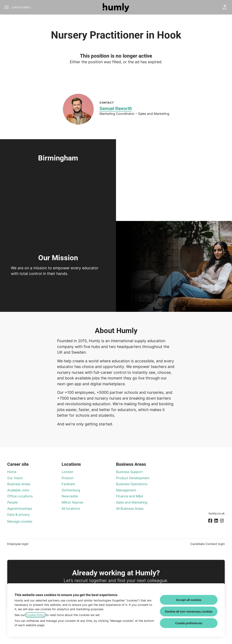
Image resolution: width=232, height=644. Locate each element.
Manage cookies (20, 521)
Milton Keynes (72, 502)
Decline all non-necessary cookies (189, 611)
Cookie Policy (35, 615)
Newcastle (70, 496)
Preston (68, 478)
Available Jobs (18, 490)
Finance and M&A (130, 496)
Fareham (68, 484)
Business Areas (19, 484)
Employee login (18, 544)
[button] (225, 7)
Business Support (129, 472)
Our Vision (15, 478)
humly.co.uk (217, 513)
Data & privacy (18, 515)
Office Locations (20, 496)
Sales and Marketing (132, 502)
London (68, 472)
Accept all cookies (189, 600)
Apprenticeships (20, 509)
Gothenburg (71, 490)
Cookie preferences (189, 623)
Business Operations (132, 484)
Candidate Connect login (208, 544)
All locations (71, 509)
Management (126, 490)
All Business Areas (130, 509)
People (12, 502)
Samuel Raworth (116, 108)
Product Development (133, 478)
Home (12, 472)
